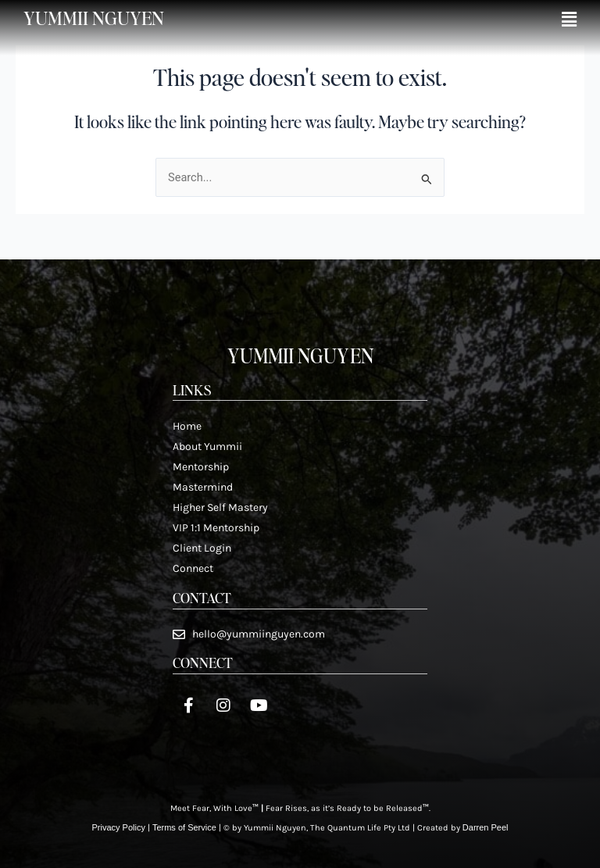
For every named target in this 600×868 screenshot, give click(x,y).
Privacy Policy (118, 827)
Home (187, 426)
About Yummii (207, 447)
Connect (193, 568)
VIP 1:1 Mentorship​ (216, 528)
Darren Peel (486, 827)
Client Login (202, 548)
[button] (569, 20)
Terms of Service (184, 827)
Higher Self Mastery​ (220, 507)
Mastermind (203, 487)
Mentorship (201, 467)
